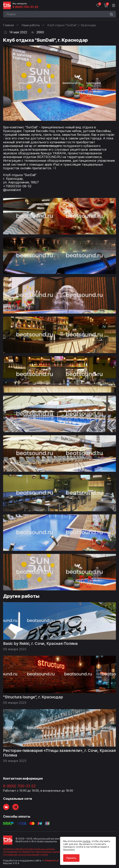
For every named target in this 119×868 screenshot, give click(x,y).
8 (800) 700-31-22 (25, 7)
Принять (71, 858)
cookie (86, 841)
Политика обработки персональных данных (29, 849)
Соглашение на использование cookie (26, 855)
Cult (52, 861)
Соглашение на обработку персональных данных (32, 852)
